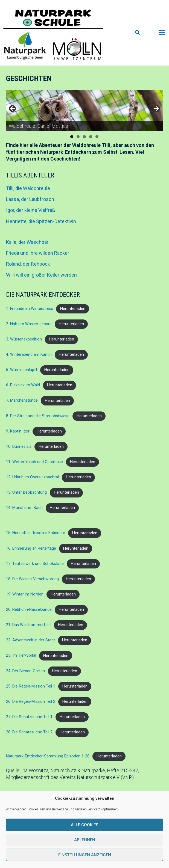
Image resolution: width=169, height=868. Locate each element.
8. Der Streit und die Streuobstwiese (38, 416)
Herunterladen (73, 309)
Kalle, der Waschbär (27, 242)
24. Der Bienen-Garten (25, 671)
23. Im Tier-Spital (21, 656)
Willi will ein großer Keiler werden (41, 275)
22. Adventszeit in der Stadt (30, 640)
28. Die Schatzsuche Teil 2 (29, 732)
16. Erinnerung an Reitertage (31, 548)
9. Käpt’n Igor (18, 431)
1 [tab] (72, 137)
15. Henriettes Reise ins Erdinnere (36, 533)
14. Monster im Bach (24, 508)
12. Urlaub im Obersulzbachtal (32, 477)
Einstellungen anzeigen (85, 855)
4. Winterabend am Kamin (29, 355)
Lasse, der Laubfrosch (30, 199)
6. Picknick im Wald (23, 385)
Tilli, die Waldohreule (28, 188)
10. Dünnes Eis (19, 447)
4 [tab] (91, 137)
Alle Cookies (85, 825)
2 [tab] (78, 137)
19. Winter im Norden (25, 594)
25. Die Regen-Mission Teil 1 (31, 686)
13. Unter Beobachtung (26, 492)
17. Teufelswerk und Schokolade (35, 564)
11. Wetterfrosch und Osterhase (34, 462)
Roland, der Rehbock (28, 264)
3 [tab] (84, 137)
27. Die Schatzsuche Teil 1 (29, 717)
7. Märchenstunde (22, 401)
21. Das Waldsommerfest (28, 625)
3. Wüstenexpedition (24, 339)
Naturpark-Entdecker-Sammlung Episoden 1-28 (48, 756)
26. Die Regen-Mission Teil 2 (31, 702)
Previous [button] (13, 109)
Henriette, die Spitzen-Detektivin (41, 221)
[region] (84, 110)
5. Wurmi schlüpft (22, 370)
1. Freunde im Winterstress (30, 309)
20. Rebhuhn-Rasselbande (29, 610)
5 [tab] (97, 137)
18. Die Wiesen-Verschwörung (32, 579)
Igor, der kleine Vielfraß (30, 210)
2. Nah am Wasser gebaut (29, 324)
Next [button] (156, 109)
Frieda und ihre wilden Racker (38, 253)
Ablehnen (85, 840)
